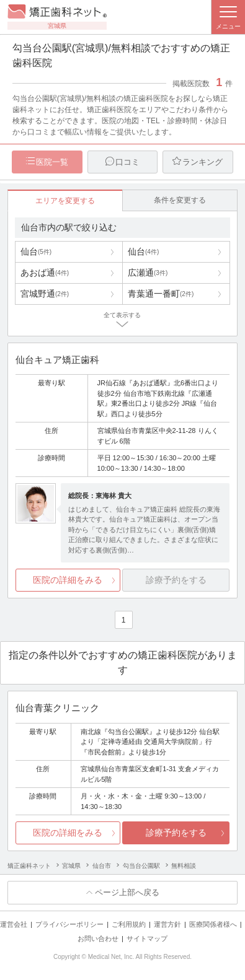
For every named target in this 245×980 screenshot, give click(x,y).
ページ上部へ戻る (127, 892)
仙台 (36, 252)
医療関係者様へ (213, 924)
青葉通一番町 (161, 294)
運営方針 (167, 924)
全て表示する (122, 315)
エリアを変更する (65, 201)
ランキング (203, 162)
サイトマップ (147, 938)
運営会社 (14, 924)
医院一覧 (52, 162)
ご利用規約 (129, 924)
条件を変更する (180, 200)
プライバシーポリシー (69, 924)
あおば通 (45, 273)
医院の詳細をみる (68, 580)
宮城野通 (45, 294)
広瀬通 (148, 273)
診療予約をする (176, 833)
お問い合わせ (98, 938)
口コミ (127, 162)
